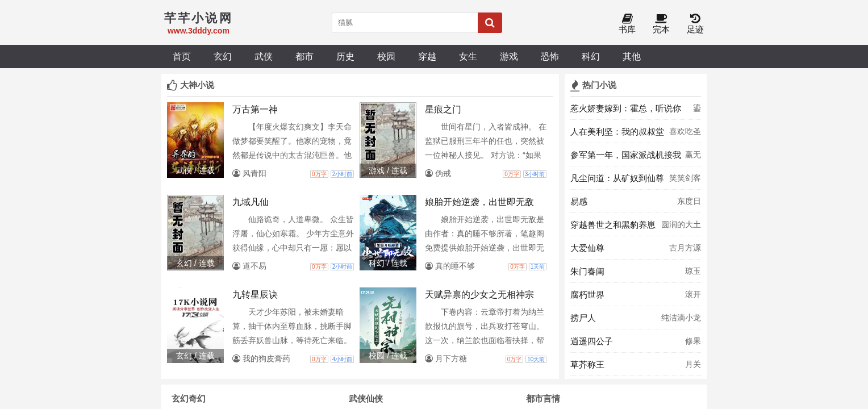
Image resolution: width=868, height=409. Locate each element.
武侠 (264, 56)
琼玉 (693, 271)
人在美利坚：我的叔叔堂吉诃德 (617, 135)
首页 (182, 56)
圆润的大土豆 (681, 228)
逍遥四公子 (592, 341)
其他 (632, 56)
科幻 (591, 56)
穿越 (427, 56)
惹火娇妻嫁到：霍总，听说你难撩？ (626, 111)
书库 (627, 24)
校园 (386, 56)
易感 (579, 201)
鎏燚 (697, 111)
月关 (693, 364)
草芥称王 (587, 364)
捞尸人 (583, 318)
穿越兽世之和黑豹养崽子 (613, 228)
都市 (304, 56)
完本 (661, 24)
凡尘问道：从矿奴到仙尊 (617, 178)
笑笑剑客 (685, 178)
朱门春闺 (587, 271)
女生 (468, 56)
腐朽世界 (587, 295)
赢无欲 (693, 158)
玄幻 (223, 56)
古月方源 (685, 248)
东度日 (689, 201)
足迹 (695, 24)
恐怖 (550, 56)
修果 (693, 341)
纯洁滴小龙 (681, 318)
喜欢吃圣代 (685, 135)
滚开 (693, 294)
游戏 (509, 56)
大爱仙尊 (587, 248)
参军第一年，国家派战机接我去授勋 (626, 158)
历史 (345, 56)
